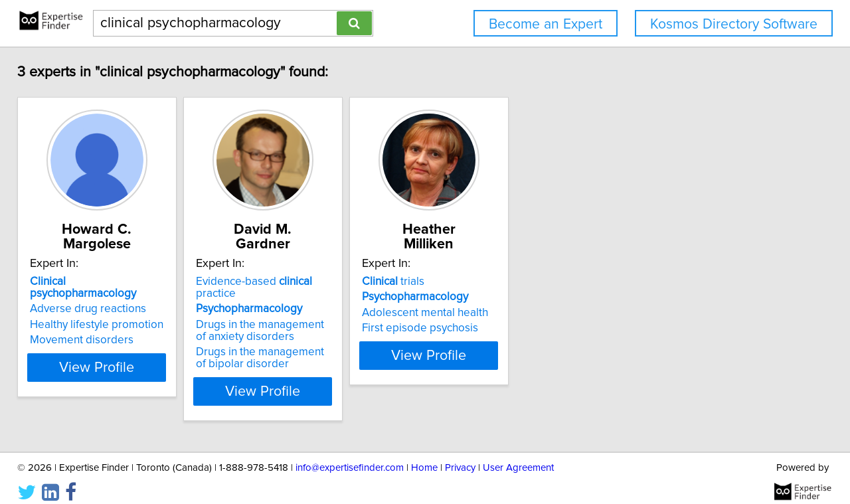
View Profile (123, 379)
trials (469, 282)
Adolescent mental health (501, 313)
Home (424, 456)
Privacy (460, 456)
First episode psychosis (496, 328)
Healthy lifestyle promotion (106, 313)
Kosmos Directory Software (734, 24)
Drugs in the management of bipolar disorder (309, 346)
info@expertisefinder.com (350, 456)
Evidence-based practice (318, 282)
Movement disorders (91, 328)
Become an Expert (546, 24)
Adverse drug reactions (97, 297)
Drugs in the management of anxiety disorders (309, 319)
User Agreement (518, 456)
